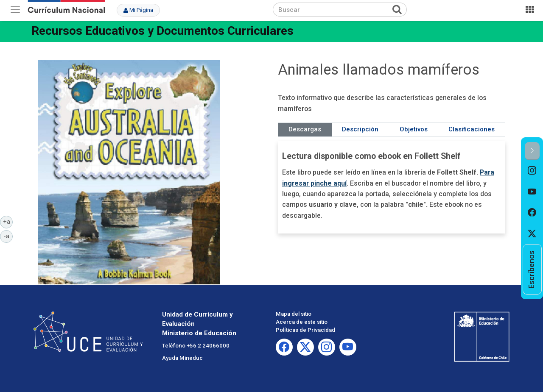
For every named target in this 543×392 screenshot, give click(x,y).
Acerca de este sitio (302, 322)
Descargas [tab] (305, 129)
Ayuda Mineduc (182, 358)
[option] (532, 171)
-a (8, 236)
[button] (532, 151)
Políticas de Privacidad (305, 330)
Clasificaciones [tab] (472, 129)
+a (8, 221)
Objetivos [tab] (414, 129)
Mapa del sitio (294, 314)
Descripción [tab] (360, 129)
